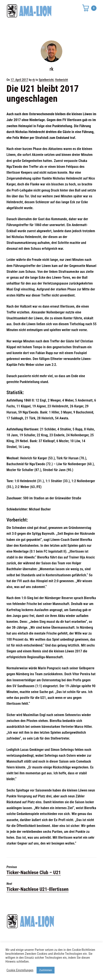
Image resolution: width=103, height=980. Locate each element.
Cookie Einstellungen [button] (20, 970)
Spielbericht (46, 80)
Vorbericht (61, 80)
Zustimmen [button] (46, 970)
